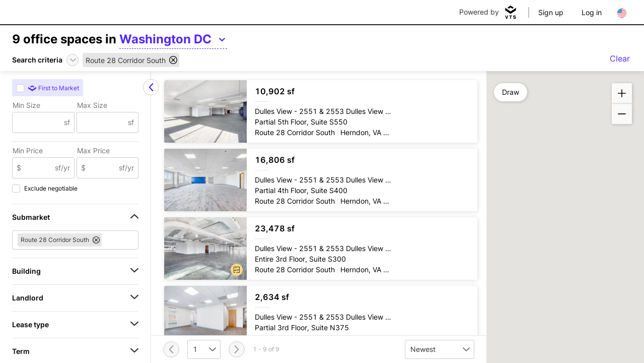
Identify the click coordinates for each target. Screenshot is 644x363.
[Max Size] (103, 123)
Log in (592, 12)
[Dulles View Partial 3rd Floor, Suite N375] (321, 317)
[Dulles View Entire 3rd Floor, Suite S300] (321, 249)
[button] (237, 270)
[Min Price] (38, 168)
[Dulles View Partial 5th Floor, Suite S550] (321, 111)
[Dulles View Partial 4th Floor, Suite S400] (321, 180)
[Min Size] (38, 123)
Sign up (551, 12)
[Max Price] (102, 168)
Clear (620, 58)
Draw (511, 92)
